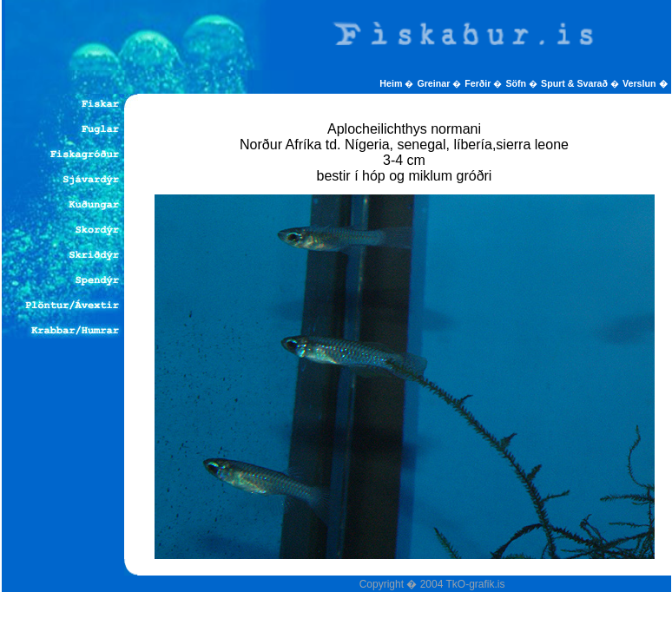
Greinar (435, 83)
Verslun (645, 83)
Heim (392, 83)
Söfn (517, 83)
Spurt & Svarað (576, 83)
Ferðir (479, 83)
